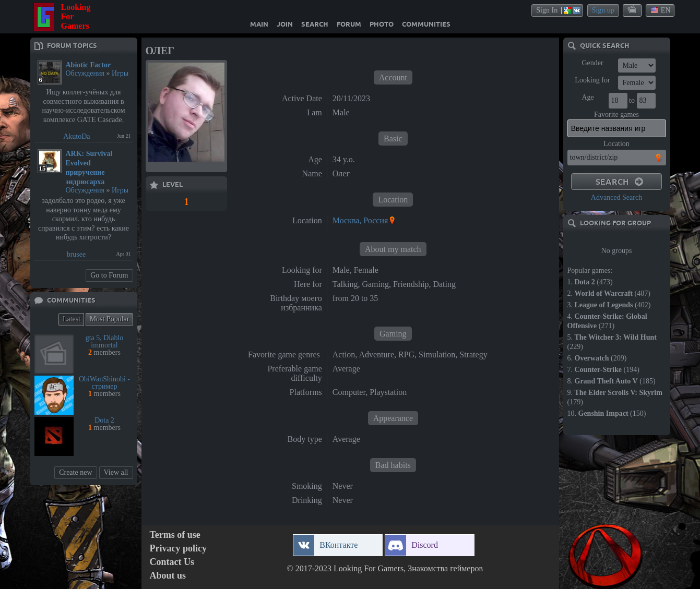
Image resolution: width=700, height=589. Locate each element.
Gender (592, 63)
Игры (120, 73)
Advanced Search (616, 197)
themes (633, 10)
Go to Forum (109, 275)
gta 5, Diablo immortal (105, 341)
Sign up (603, 10)
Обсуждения (85, 73)
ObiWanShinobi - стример (104, 383)
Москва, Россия (360, 220)
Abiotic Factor (88, 65)
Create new (75, 472)
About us (168, 576)
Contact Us (172, 562)
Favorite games (616, 115)
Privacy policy (178, 549)
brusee (76, 254)
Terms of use (175, 535)
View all (116, 472)
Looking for (592, 80)
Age (588, 97)
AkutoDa (76, 136)
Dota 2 (104, 420)
